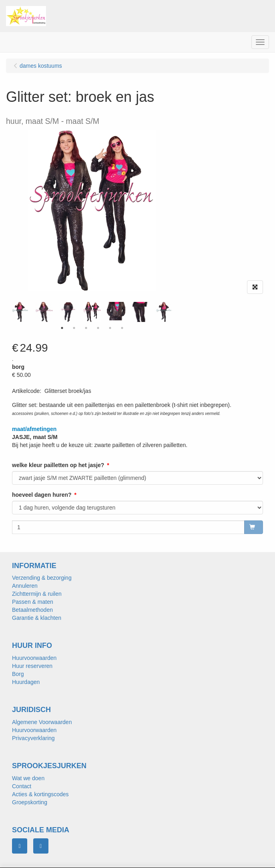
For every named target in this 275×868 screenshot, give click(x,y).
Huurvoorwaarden (34, 658)
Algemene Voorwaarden (42, 722)
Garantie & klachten (37, 618)
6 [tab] (122, 328)
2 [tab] (74, 328)
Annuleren (25, 586)
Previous (10, 312)
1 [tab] (62, 328)
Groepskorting (30, 802)
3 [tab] (86, 328)
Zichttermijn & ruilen (37, 594)
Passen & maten (33, 602)
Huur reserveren (32, 666)
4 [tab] (98, 328)
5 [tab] (110, 328)
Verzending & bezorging (42, 578)
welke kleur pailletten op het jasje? (58, 465)
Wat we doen (28, 778)
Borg (18, 674)
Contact (22, 786)
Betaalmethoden (32, 610)
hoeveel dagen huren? (42, 495)
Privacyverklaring (33, 738)
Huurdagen (26, 682)
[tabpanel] (92, 312)
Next (174, 312)
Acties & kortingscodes (40, 794)
